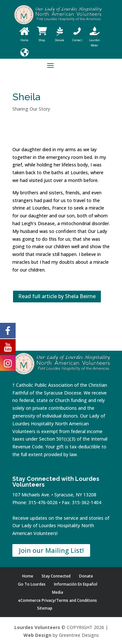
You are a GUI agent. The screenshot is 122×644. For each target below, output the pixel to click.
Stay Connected (56, 576)
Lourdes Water (95, 40)
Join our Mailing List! (51, 550)
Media (58, 592)
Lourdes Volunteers (37, 627)
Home (28, 576)
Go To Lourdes (32, 584)
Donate (86, 576)
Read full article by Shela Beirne (57, 296)
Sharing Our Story (31, 109)
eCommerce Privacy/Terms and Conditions (58, 600)
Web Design (37, 635)
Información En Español (76, 584)
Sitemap (45, 608)
